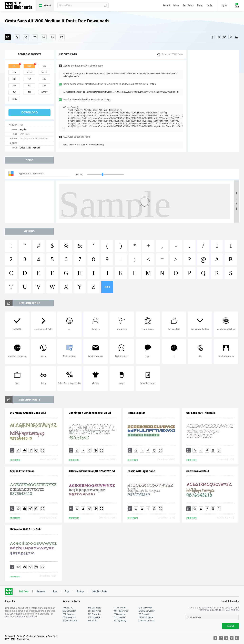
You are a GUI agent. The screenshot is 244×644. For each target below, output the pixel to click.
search (106, 5)
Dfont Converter (146, 617)
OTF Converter (145, 608)
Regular (23, 130)
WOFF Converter (121, 611)
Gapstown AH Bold (198, 471)
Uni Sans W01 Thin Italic (201, 413)
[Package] (44, 37)
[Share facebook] (212, 37)
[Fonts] (62, 37)
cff (44, 86)
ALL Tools (92, 621)
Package (80, 592)
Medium (36, 148)
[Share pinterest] (231, 37)
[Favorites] (17, 37)
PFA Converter (69, 614)
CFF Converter (69, 617)
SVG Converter (69, 611)
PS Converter (145, 614)
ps (29, 86)
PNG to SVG (68, 608)
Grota (22, 148)
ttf (14, 66)
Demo (200, 6)
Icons (176, 6)
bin (44, 79)
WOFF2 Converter (147, 611)
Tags (67, 592)
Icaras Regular (136, 413)
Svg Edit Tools (94, 608)
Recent (166, 6)
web (29, 66)
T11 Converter (120, 617)
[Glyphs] (35, 37)
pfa (29, 79)
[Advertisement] (213, 101)
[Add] (8, 37)
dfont (44, 92)
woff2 (45, 72)
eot (14, 72)
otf (14, 79)
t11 (29, 92)
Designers (41, 592)
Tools (209, 6)
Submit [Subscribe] (230, 626)
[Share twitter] (225, 37)
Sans (29, 148)
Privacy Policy (120, 621)
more (107, 287)
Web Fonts (24, 592)
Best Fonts (188, 6)
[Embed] (37, 450)
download (29, 112)
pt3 (14, 86)
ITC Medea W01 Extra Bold (26, 529)
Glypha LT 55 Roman (22, 471)
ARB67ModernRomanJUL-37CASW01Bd (92, 471)
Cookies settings (146, 621)
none (14, 99)
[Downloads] (24, 450)
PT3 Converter (120, 614)
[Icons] (53, 37)
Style (55, 592)
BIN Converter (94, 614)
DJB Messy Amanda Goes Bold (28, 413)
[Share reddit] (218, 37)
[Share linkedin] (237, 37)
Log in (224, 6)
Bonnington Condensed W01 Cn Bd (90, 413)
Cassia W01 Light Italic (141, 471)
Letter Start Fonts (99, 592)
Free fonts (20, 6)
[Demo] (26, 37)
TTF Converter (120, 608)
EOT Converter (95, 611)
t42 (14, 92)
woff (29, 72)
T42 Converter (94, 617)
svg (44, 66)
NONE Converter (70, 621)
